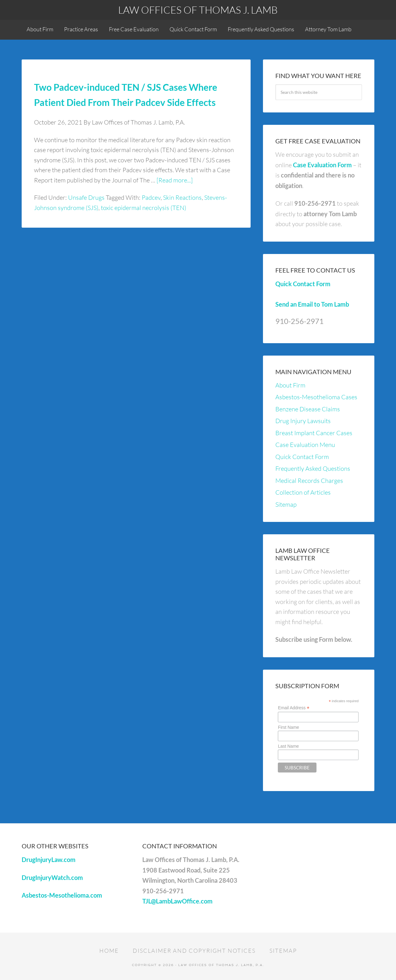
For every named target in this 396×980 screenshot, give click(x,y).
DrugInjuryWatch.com (52, 877)
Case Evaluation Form (322, 165)
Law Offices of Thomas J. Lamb (198, 10)
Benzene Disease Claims (308, 409)
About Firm (290, 385)
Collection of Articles (303, 492)
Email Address (294, 708)
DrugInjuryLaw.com (49, 860)
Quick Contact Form (303, 284)
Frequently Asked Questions (313, 468)
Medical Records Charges (309, 481)
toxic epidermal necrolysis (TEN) (144, 208)
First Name (288, 727)
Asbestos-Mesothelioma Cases (316, 397)
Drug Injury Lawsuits (303, 421)
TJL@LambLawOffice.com (177, 901)
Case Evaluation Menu (305, 445)
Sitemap (286, 504)
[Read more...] (175, 180)
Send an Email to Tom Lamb (312, 304)
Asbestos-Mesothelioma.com (62, 895)
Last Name (288, 746)
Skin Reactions (182, 197)
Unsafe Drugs (86, 197)
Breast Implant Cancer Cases (314, 433)
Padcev (151, 197)
